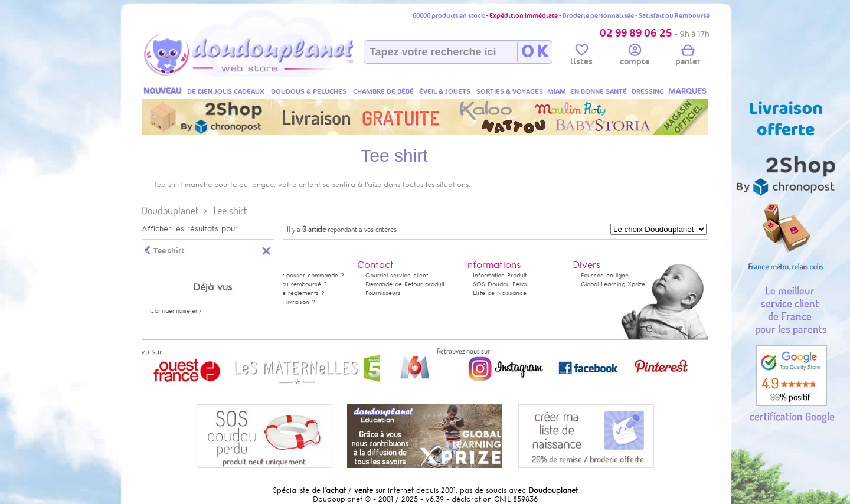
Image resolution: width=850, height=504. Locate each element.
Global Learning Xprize (613, 284)
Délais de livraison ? (286, 302)
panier (688, 57)
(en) (195, 311)
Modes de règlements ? (291, 293)
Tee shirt (229, 210)
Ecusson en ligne (605, 275)
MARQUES (687, 91)
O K (534, 52)
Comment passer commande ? (301, 275)
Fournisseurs (383, 293)
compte (635, 57)
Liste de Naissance (500, 293)
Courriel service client (397, 275)
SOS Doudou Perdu (501, 284)
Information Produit (500, 275)
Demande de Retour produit (405, 284)
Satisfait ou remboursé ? (292, 284)
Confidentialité (170, 311)
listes (581, 57)
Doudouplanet (170, 210)
